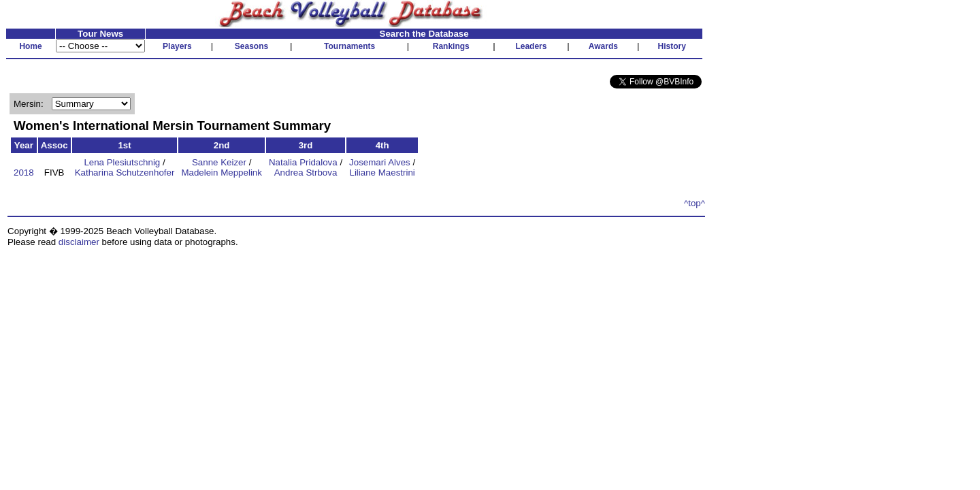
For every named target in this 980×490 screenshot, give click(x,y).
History (672, 46)
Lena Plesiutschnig (122, 162)
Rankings (451, 46)
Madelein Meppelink (222, 173)
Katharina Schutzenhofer (125, 173)
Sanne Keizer (219, 162)
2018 (24, 173)
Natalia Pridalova (303, 162)
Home (30, 46)
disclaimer (79, 242)
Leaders (531, 46)
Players (177, 46)
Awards (603, 46)
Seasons (251, 46)
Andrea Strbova (306, 173)
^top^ (695, 203)
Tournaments (349, 46)
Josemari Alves (380, 162)
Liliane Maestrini (382, 173)
